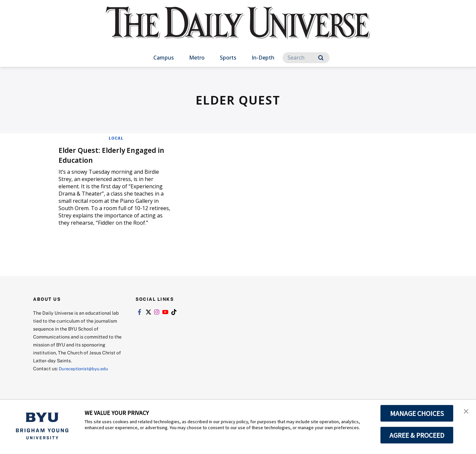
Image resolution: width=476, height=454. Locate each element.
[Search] (306, 58)
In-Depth (263, 58)
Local (116, 138)
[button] (465, 412)
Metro (197, 58)
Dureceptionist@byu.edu (85, 368)
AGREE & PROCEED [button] (417, 435)
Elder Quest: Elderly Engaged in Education (114, 154)
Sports (228, 58)
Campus (164, 58)
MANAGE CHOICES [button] (417, 413)
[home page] (238, 30)
